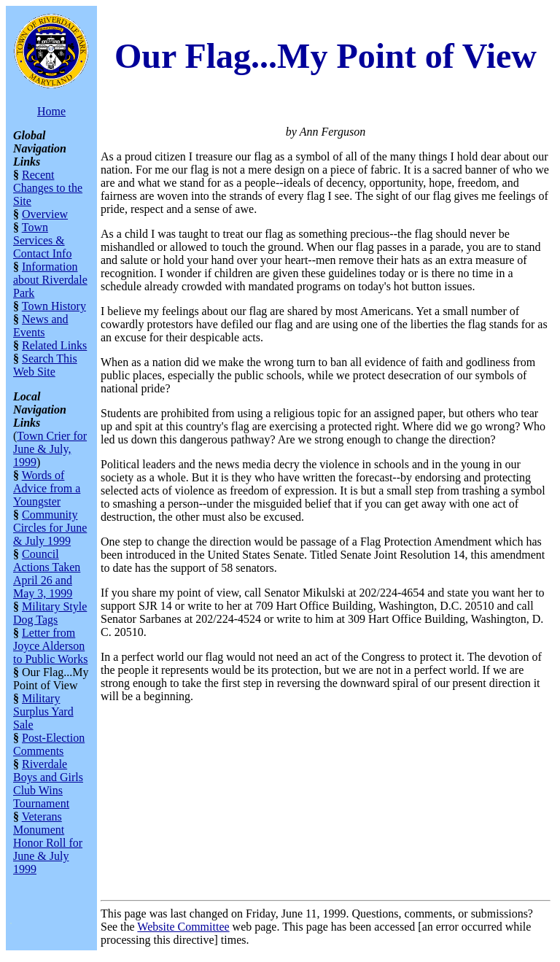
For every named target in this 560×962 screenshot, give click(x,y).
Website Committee (183, 927)
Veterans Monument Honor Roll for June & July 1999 (48, 843)
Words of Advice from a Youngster (47, 488)
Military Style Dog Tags (50, 613)
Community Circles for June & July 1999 (50, 528)
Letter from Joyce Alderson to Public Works (50, 646)
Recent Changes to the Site (48, 188)
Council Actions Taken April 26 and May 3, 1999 (47, 574)
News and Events (41, 326)
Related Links (54, 345)
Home (51, 111)
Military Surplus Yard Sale (43, 711)
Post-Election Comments (49, 744)
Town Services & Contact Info (42, 240)
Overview (45, 214)
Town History (54, 306)
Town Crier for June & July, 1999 (50, 449)
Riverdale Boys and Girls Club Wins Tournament (48, 784)
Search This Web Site (45, 365)
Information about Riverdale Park (50, 280)
